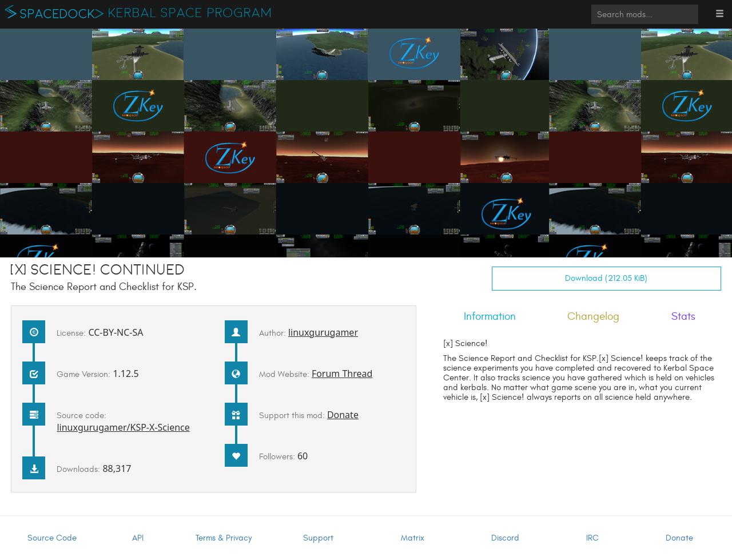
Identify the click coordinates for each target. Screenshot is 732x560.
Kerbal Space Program (190, 13)
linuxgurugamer (323, 332)
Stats (683, 316)
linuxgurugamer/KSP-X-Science (123, 427)
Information (490, 316)
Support (318, 538)
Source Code (52, 538)
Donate (343, 415)
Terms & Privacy (224, 538)
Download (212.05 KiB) (606, 278)
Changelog (593, 316)
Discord (505, 538)
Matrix (413, 538)
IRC (592, 538)
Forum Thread (342, 374)
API (138, 538)
